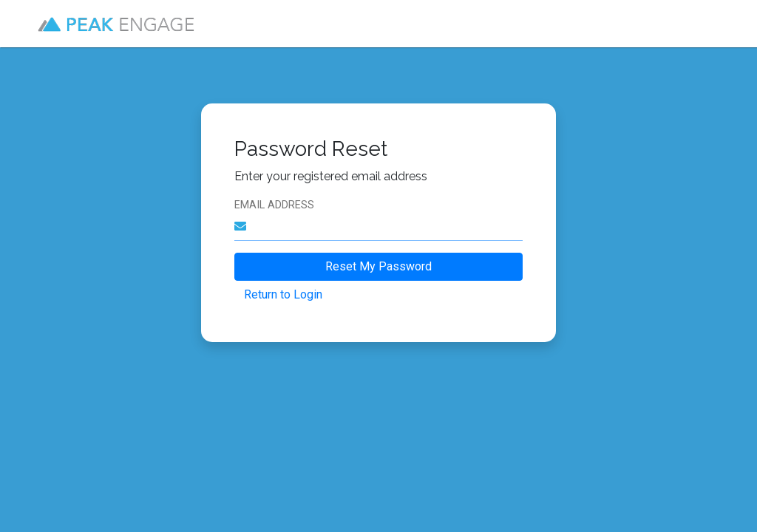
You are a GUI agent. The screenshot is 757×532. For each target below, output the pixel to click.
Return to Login (283, 294)
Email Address (274, 205)
